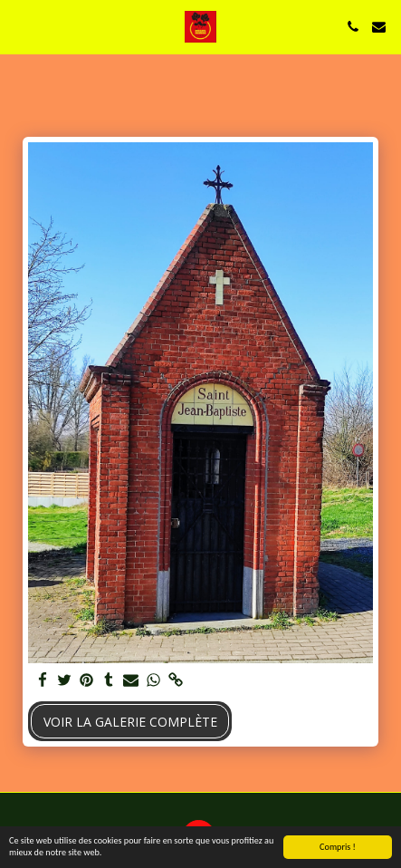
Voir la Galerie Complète (130, 722)
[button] (20, 26)
